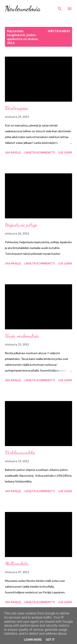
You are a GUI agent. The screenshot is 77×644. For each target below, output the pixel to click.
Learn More (33, 640)
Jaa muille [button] (13, 152)
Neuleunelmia (23, 9)
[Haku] (60, 7)
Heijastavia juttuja (21, 225)
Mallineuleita (17, 564)
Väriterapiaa (17, 108)
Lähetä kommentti (40, 152)
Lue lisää (65, 152)
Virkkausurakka (20, 453)
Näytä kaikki (59, 31)
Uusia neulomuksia (22, 336)
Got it (50, 640)
